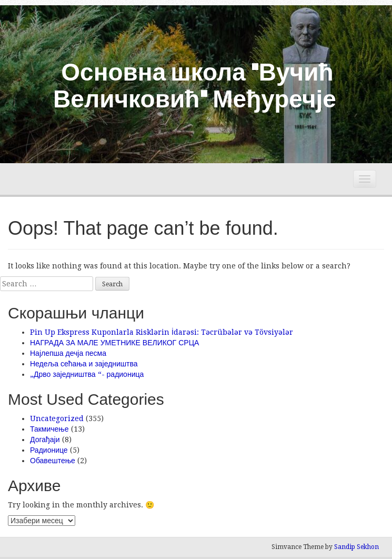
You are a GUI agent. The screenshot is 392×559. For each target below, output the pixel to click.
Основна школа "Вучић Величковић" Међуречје (195, 84)
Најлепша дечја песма (68, 353)
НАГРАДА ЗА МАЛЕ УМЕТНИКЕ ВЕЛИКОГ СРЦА (114, 343)
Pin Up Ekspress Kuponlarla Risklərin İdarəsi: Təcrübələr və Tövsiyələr (162, 332)
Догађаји (45, 440)
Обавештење (53, 461)
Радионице (49, 450)
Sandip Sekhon (356, 547)
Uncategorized (57, 418)
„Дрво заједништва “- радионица (87, 374)
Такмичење (49, 429)
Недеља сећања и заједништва (84, 364)
